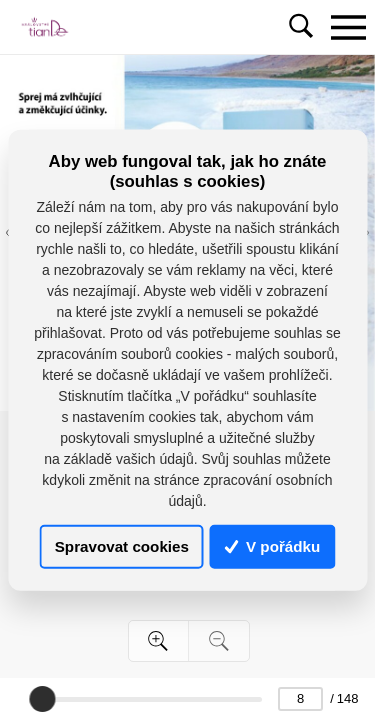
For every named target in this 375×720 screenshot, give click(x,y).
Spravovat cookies (122, 546)
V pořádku (273, 546)
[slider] (42, 699)
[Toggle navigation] (348, 27)
